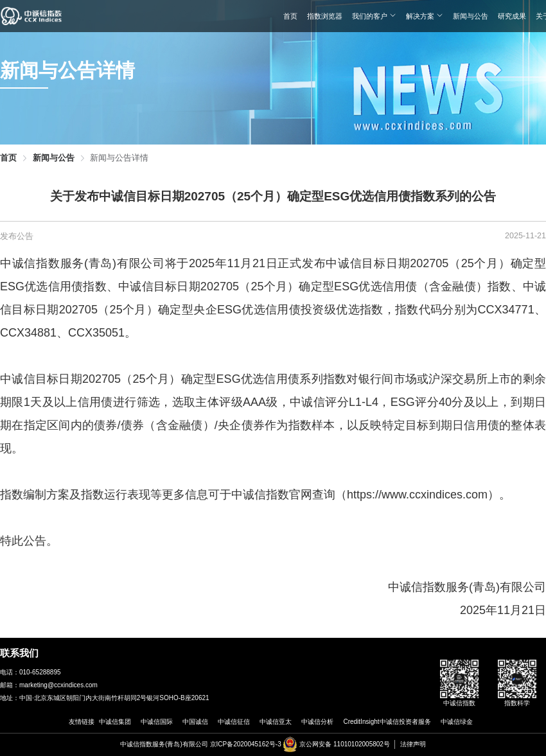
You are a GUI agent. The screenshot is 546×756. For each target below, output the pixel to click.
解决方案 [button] (425, 16)
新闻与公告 (471, 16)
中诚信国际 (157, 722)
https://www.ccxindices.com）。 (429, 495)
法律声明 (413, 744)
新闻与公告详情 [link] (119, 158)
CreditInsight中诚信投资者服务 (387, 722)
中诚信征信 (234, 722)
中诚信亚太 (276, 722)
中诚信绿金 (457, 722)
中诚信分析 (317, 722)
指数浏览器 (325, 16)
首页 (290, 16)
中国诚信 (195, 722)
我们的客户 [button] (374, 16)
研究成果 (512, 16)
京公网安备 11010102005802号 (345, 744)
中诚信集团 (115, 722)
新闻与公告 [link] (54, 158)
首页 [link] (8, 158)
